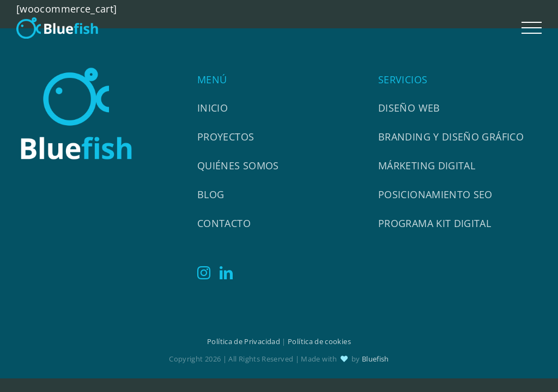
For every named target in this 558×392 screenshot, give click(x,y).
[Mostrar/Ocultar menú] (532, 28)
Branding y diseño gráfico (451, 137)
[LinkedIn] (226, 273)
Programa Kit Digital (435, 223)
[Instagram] (204, 273)
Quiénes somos (238, 166)
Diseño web (409, 108)
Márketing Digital (427, 166)
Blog (211, 194)
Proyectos (226, 137)
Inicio (213, 108)
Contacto (224, 223)
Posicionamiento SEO (435, 194)
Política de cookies (319, 341)
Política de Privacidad (244, 341)
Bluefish (375, 359)
